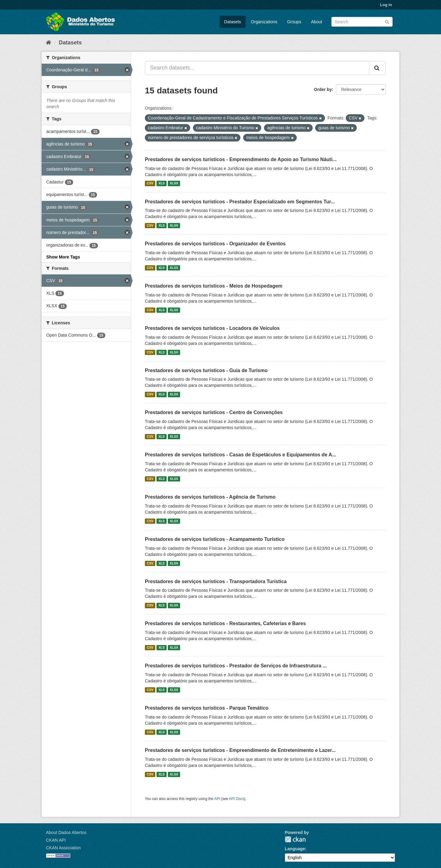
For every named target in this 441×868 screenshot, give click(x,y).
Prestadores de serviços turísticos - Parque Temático (207, 708)
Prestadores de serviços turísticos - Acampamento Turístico (215, 539)
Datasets (233, 22)
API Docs (237, 799)
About (317, 22)
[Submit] (387, 21)
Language (295, 849)
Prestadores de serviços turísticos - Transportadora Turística (216, 581)
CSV (150, 183)
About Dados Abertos (66, 832)
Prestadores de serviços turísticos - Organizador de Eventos (215, 244)
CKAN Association (63, 848)
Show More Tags (63, 257)
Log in (386, 5)
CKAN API (56, 840)
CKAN (295, 839)
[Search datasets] (362, 22)
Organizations (264, 22)
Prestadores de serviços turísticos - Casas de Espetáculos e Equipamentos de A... (241, 455)
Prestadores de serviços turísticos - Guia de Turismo (206, 370)
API (217, 799)
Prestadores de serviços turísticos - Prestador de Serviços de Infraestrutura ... (236, 666)
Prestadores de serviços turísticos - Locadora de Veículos (212, 328)
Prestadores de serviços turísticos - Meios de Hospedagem (214, 286)
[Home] (49, 43)
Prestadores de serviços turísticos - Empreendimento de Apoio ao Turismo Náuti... (241, 159)
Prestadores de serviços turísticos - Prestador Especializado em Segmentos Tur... (240, 202)
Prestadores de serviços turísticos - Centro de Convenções (214, 412)
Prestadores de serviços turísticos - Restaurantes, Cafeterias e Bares (225, 623)
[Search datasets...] (257, 68)
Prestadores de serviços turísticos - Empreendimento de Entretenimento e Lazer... (240, 750)
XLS (161, 183)
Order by (323, 89)
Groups (294, 22)
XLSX (174, 183)
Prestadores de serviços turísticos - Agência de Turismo (210, 497)
